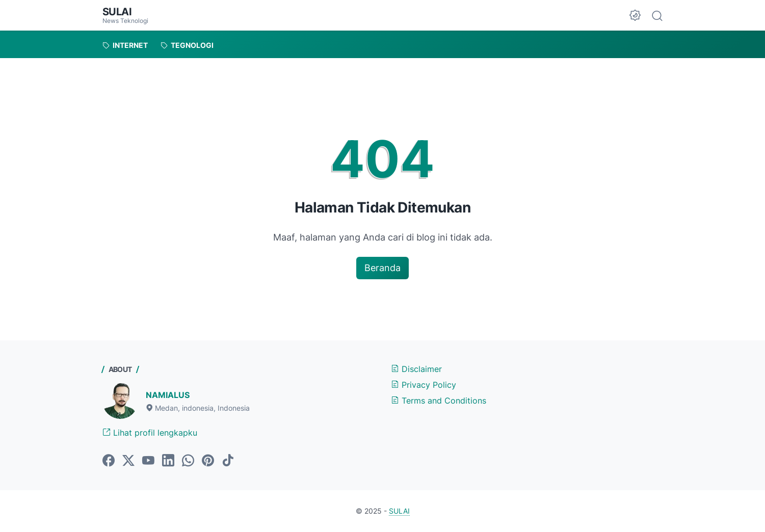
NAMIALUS (168, 395)
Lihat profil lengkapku (150, 433)
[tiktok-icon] (228, 461)
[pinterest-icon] (208, 461)
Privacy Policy (424, 385)
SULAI (117, 12)
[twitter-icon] (128, 461)
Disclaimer (416, 369)
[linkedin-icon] (168, 461)
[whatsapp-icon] (188, 461)
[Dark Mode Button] (635, 15)
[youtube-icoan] (148, 461)
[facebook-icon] (109, 461)
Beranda (382, 268)
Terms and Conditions (439, 401)
